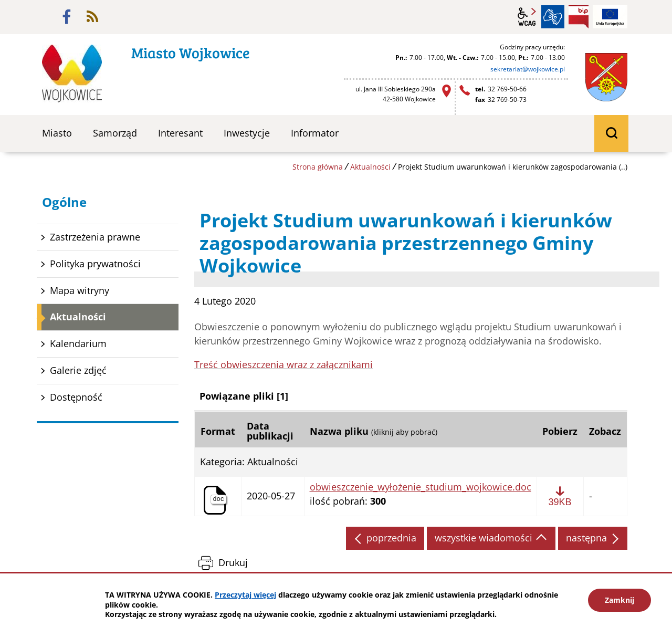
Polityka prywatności (95, 264)
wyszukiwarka (611, 133)
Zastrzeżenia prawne (95, 237)
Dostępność (76, 397)
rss (92, 17)
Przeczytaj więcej (245, 595)
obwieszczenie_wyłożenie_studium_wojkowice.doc (421, 487)
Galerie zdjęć (78, 370)
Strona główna (318, 167)
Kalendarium (78, 343)
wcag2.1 (527, 17)
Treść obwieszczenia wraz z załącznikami (283, 364)
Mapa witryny (80, 290)
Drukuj (233, 562)
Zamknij (619, 600)
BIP (579, 17)
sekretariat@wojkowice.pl (528, 69)
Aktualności (370, 167)
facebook (67, 17)
